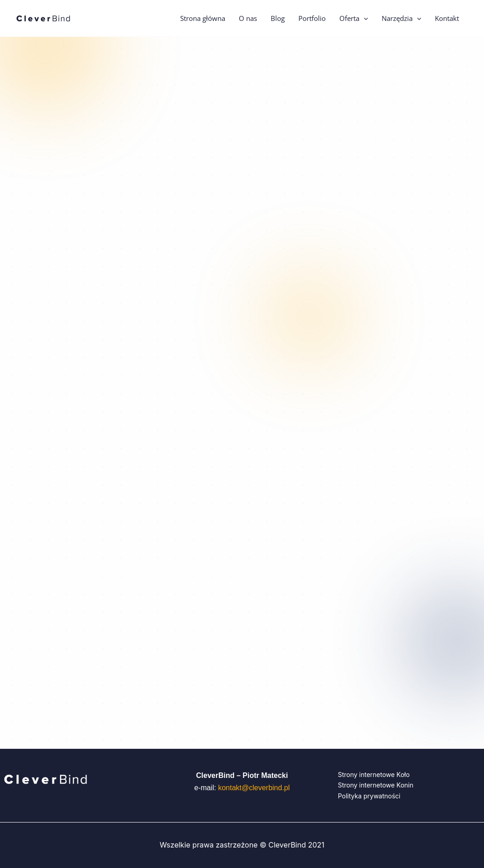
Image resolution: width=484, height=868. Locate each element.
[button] (364, 18)
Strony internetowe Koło (374, 775)
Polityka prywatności (369, 796)
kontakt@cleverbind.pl (254, 788)
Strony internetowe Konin (376, 785)
